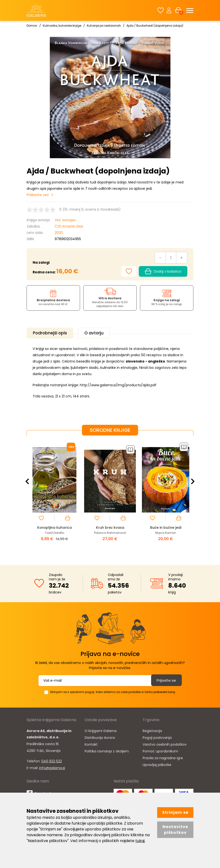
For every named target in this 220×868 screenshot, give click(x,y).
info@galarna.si (52, 766)
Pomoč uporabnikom (160, 750)
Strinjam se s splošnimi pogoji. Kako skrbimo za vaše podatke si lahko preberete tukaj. (113, 690)
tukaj (140, 841)
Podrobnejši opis (52, 333)
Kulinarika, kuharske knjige (62, 26)
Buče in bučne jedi (166, 526)
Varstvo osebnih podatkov (165, 743)
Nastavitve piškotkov (175, 830)
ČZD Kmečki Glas (69, 226)
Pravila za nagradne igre (163, 757)
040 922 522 (52, 760)
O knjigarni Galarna (101, 729)
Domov (32, 26)
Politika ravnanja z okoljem (107, 750)
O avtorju (101, 333)
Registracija (152, 729)
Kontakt (91, 743)
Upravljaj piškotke (157, 763)
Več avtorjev (65, 220)
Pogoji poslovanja (157, 736)
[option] (54, 495)
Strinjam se (175, 812)
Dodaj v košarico (163, 271)
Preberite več (38, 195)
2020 (59, 233)
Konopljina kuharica (55, 526)
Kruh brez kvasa (110, 526)
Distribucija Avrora (100, 736)
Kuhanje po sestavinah (104, 26)
